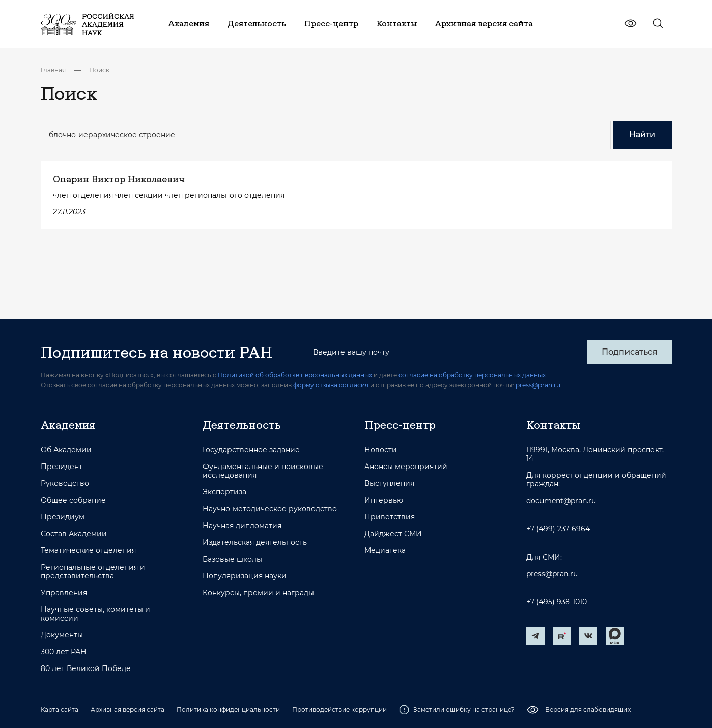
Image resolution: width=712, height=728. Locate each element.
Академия (68, 425)
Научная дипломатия (242, 526)
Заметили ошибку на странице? (457, 710)
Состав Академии (74, 534)
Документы (62, 635)
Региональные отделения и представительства (93, 572)
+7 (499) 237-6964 (558, 529)
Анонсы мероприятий (406, 467)
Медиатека (385, 551)
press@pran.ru (538, 385)
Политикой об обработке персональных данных (295, 375)
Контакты (553, 425)
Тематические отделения (88, 551)
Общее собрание (73, 500)
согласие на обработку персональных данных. (473, 375)
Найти (642, 135)
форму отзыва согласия (331, 385)
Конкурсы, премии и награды (258, 593)
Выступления (389, 484)
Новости (381, 450)
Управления (64, 593)
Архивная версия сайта (127, 709)
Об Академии (66, 450)
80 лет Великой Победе (86, 669)
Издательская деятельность (255, 543)
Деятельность (242, 425)
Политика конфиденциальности (228, 709)
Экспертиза (224, 492)
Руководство (65, 484)
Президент (62, 467)
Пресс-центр (400, 425)
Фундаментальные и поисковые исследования (263, 471)
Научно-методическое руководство (270, 509)
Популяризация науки (245, 576)
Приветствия (390, 517)
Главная (53, 70)
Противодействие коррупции (339, 709)
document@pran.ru (561, 501)
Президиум (63, 517)
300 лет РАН (64, 652)
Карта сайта (60, 709)
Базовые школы (232, 559)
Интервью (384, 500)
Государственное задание (251, 450)
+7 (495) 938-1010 (557, 602)
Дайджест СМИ (393, 534)
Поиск (99, 70)
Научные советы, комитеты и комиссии (95, 614)
